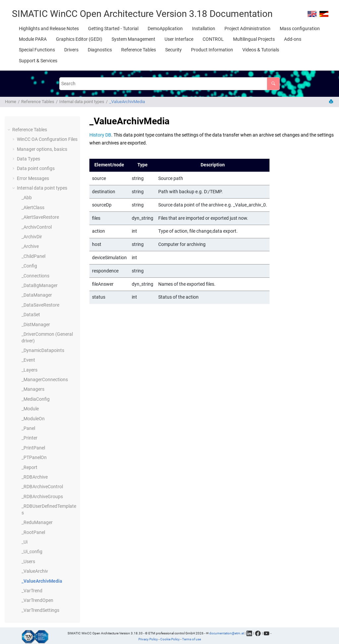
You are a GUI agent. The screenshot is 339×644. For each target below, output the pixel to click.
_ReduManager (37, 522)
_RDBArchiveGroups (42, 497)
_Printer (29, 438)
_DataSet (31, 315)
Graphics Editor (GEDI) (79, 39)
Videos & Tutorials (261, 50)
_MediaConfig (36, 399)
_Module (30, 409)
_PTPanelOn (34, 457)
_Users (28, 561)
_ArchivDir (32, 237)
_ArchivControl (37, 227)
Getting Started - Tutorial (113, 29)
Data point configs (36, 168)
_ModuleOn (33, 419)
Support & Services (38, 61)
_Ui (24, 542)
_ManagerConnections (45, 380)
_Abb (27, 198)
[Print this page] (332, 102)
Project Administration (247, 29)
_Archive (30, 246)
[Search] (273, 84)
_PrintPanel (33, 448)
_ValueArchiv (35, 571)
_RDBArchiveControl (42, 487)
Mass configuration (300, 29)
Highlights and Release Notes (49, 29)
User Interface (179, 39)
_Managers (33, 389)
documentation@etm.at (227, 633)
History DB (100, 135)
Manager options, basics (42, 149)
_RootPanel (33, 532)
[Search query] (169, 84)
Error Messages (33, 178)
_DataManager (37, 295)
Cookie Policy (170, 639)
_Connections (35, 276)
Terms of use (192, 639)
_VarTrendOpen (37, 600)
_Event (28, 360)
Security (173, 50)
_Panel (28, 428)
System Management (133, 39)
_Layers (29, 370)
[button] (10, 130)
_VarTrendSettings (40, 610)
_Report (29, 467)
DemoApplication (165, 29)
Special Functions (37, 50)
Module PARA (33, 39)
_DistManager (36, 324)
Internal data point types (82, 102)
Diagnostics (100, 50)
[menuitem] (49, 29)
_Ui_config (32, 552)
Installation (204, 29)
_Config (29, 266)
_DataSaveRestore (40, 305)
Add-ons (293, 39)
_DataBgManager (40, 285)
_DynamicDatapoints (43, 350)
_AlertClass (33, 207)
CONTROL (213, 39)
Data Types (28, 159)
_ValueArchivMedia (127, 102)
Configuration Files (47, 139)
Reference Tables (139, 50)
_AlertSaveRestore (40, 217)
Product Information (212, 50)
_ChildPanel (33, 256)
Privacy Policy (148, 639)
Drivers (71, 50)
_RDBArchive (35, 477)
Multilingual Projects (254, 39)
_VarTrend (32, 591)
